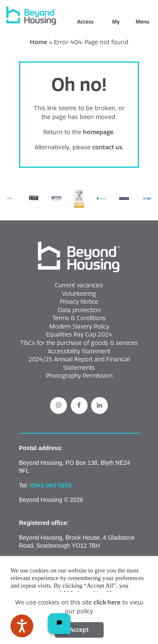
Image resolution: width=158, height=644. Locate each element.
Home (39, 42)
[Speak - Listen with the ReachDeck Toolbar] (22, 626)
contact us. (108, 147)
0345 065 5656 (51, 485)
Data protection (79, 310)
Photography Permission (79, 376)
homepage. (99, 132)
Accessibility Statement (79, 351)
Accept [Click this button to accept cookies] (79, 630)
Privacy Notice (79, 302)
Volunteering (79, 294)
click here (107, 602)
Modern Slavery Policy (79, 326)
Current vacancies (79, 285)
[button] (79, 257)
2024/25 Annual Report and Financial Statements (79, 363)
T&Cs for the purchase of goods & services (79, 343)
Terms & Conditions (79, 318)
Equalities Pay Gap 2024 (79, 334)
